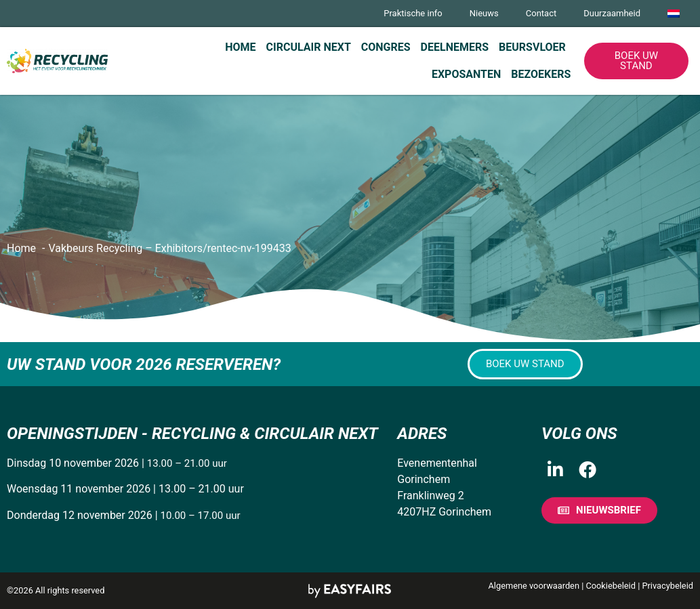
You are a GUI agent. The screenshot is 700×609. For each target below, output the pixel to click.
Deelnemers (455, 47)
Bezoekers (541, 74)
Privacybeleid (667, 586)
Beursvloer (532, 47)
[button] (636, 61)
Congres (386, 47)
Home (240, 47)
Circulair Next (309, 47)
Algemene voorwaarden (534, 586)
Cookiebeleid (611, 586)
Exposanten (466, 74)
